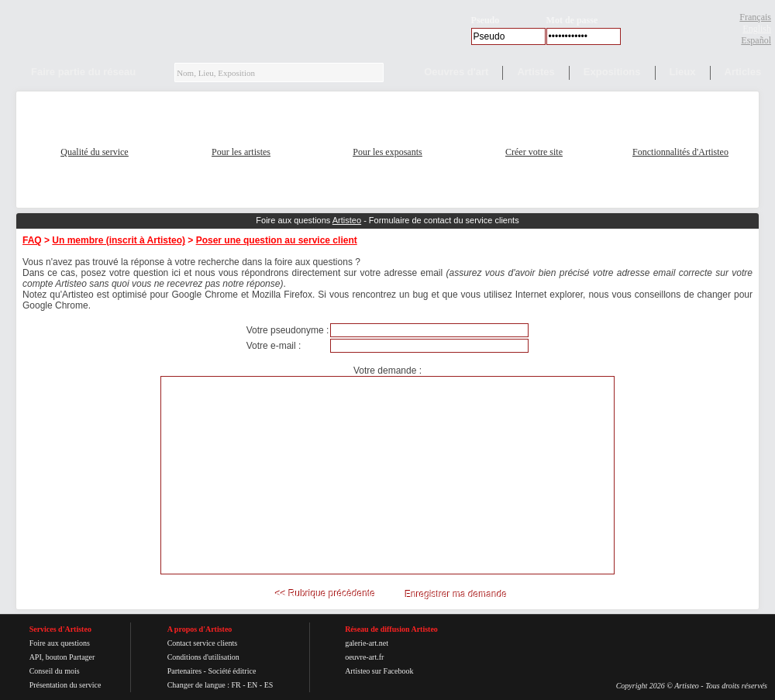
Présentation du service (65, 685)
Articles (743, 72)
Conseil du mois (55, 671)
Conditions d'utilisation (203, 657)
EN (252, 685)
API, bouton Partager (62, 657)
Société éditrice (232, 671)
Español (756, 40)
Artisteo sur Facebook (379, 671)
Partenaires (184, 671)
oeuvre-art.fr (364, 657)
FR (236, 685)
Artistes (536, 72)
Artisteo (347, 220)
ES (269, 685)
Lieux (683, 72)
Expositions (612, 72)
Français (755, 17)
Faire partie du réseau (83, 72)
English (757, 29)
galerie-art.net (367, 643)
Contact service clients (203, 643)
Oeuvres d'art (456, 72)
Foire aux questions (60, 643)
